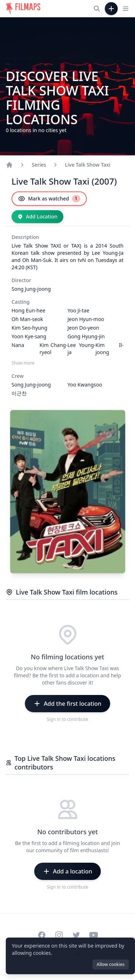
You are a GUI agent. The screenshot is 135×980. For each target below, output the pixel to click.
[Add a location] (67, 871)
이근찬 (19, 393)
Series (39, 165)
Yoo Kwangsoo (85, 385)
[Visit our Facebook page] (42, 935)
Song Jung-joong (31, 289)
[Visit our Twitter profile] (76, 935)
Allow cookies (111, 964)
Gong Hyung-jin (86, 336)
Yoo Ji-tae (79, 310)
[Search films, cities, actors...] (97, 9)
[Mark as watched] (49, 199)
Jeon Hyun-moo (86, 319)
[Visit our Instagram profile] (59, 935)
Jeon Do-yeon (84, 328)
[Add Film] (111, 9)
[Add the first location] (67, 704)
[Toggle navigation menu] (126, 9)
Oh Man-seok (27, 319)
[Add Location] (37, 217)
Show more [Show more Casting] (23, 363)
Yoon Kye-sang (29, 336)
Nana (18, 345)
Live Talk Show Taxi (87, 165)
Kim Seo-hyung (29, 328)
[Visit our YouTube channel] (94, 935)
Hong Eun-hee (28, 310)
